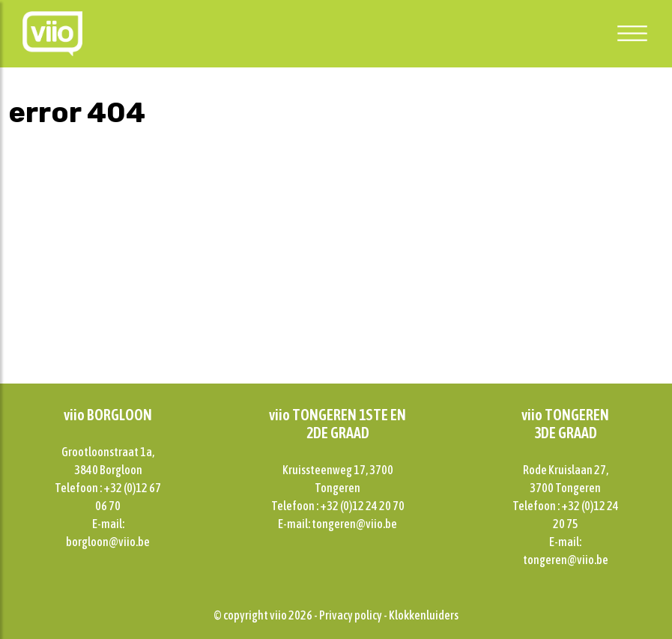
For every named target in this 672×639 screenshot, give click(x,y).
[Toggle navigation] (632, 33)
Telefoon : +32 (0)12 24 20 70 (338, 506)
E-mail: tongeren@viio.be (337, 524)
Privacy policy (351, 615)
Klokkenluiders (424, 615)
